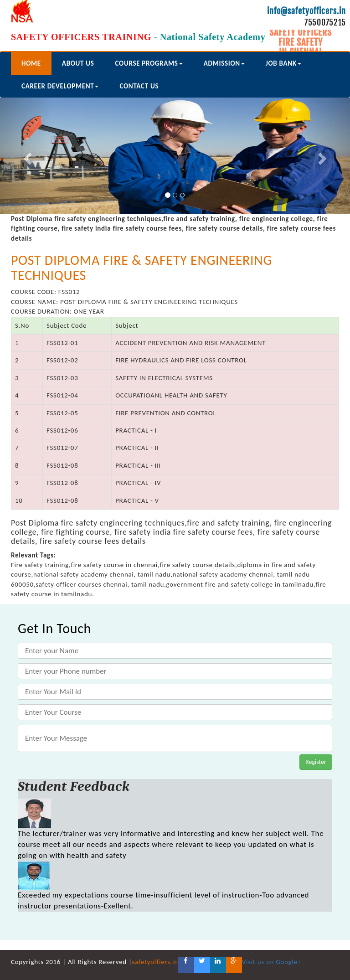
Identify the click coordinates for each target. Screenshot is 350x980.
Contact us (139, 86)
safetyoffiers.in (155, 962)
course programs (149, 63)
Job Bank (283, 63)
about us (78, 63)
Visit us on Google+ (272, 962)
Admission (224, 63)
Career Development (60, 86)
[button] (26, 156)
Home (31, 63)
